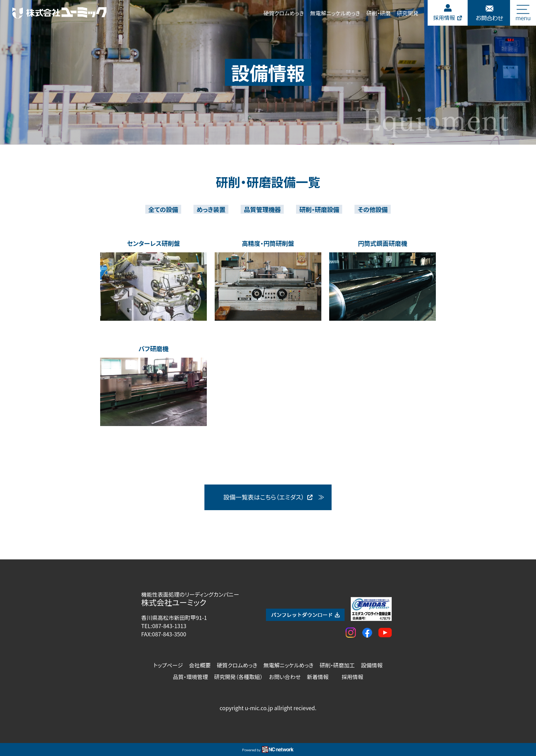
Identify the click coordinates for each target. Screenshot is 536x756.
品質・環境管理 (190, 677)
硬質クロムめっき (284, 13)
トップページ (168, 665)
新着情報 (318, 677)
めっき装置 (211, 209)
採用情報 (352, 677)
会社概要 (200, 665)
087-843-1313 (169, 626)
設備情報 (372, 665)
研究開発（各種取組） (238, 677)
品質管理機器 (262, 209)
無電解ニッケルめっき (335, 13)
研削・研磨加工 (337, 665)
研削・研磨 (378, 13)
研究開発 (408, 13)
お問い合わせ (285, 677)
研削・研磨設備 (319, 209)
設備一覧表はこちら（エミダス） (268, 497)
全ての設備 (163, 209)
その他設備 (373, 209)
